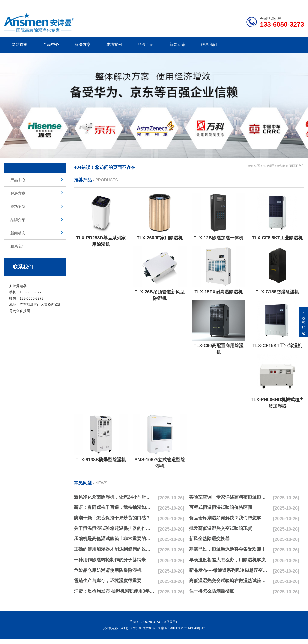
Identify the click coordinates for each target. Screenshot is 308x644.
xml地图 (298, 4)
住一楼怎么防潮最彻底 (212, 591)
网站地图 (275, 4)
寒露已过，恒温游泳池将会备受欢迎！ (227, 549)
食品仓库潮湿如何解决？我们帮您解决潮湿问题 (229, 518)
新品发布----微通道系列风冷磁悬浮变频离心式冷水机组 (229, 570)
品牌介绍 (146, 44)
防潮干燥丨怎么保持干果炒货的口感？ (112, 518)
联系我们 (209, 44)
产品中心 (51, 44)
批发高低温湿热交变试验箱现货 (221, 528)
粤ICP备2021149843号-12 (188, 628)
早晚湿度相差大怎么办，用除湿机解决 (227, 560)
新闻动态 (177, 44)
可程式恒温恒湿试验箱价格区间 (221, 507)
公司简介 (229, 4)
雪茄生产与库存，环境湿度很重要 (108, 581)
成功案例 (114, 44)
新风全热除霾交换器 (209, 539)
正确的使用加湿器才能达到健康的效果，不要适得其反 (114, 549)
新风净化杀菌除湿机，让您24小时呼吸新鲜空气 (114, 497)
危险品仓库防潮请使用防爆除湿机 (108, 570)
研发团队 (252, 4)
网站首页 (20, 44)
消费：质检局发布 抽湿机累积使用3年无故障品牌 (114, 591)
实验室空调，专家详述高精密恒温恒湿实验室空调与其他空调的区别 (229, 497)
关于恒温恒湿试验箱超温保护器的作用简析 (114, 528)
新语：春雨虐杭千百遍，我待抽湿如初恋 (114, 507)
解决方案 (83, 44)
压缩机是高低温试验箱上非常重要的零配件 (114, 539)
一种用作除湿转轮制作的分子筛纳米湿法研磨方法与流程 (114, 560)
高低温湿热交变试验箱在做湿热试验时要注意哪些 (229, 581)
